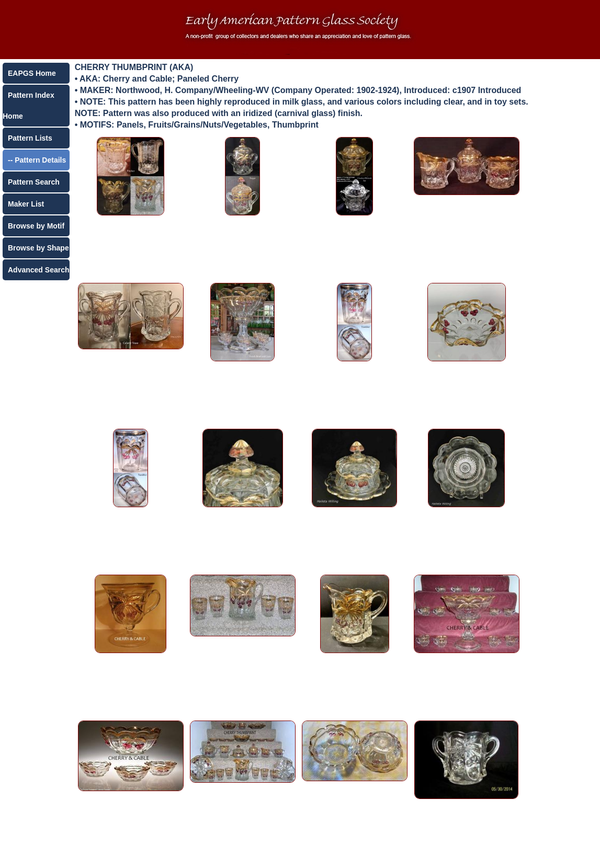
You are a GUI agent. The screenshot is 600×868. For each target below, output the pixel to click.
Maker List (26, 204)
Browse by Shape (38, 248)
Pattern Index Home (29, 106)
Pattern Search (34, 182)
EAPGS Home (32, 73)
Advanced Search (39, 270)
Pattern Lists (30, 138)
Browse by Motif (36, 226)
